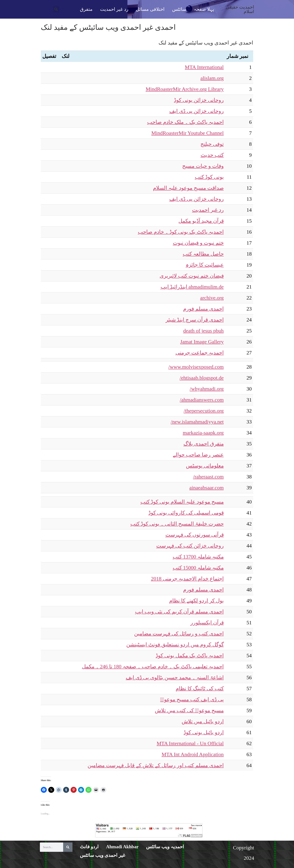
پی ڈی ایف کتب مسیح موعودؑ (192, 699)
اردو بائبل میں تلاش (203, 721)
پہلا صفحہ (204, 9)
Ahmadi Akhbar (122, 847)
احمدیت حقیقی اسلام (240, 9)
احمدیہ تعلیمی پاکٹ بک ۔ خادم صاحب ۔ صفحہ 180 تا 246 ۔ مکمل (153, 666)
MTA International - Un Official (190, 743)
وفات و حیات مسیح (203, 166)
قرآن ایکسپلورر (207, 623)
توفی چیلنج (212, 144)
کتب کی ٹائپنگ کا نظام (200, 688)
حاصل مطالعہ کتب (203, 254)
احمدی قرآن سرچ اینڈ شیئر (195, 320)
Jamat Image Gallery (202, 342)
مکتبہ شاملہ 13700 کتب (198, 557)
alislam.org (212, 78)
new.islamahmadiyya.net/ (197, 422)
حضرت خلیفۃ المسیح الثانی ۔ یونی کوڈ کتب (177, 524)
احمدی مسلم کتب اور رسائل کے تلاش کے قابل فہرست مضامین (156, 765)
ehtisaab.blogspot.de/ (202, 378)
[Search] (68, 847)
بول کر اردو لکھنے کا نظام (196, 601)
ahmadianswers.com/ (202, 400)
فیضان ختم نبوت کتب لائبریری (192, 276)
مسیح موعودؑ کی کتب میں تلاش (189, 710)
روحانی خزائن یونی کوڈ (199, 100)
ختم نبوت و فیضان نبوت (198, 243)
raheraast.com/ (208, 477)
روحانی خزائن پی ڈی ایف (197, 111)
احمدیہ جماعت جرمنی (200, 353)
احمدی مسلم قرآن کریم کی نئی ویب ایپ (179, 612)
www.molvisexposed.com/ (196, 367)
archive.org (212, 298)
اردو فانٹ (89, 847)
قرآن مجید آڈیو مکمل (201, 221)
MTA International (204, 67)
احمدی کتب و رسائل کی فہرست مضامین (179, 634)
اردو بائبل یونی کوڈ (204, 732)
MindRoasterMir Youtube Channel (187, 133)
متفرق (86, 9)
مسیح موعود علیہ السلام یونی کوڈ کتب (182, 502)
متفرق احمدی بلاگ (204, 444)
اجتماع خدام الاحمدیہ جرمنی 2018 (187, 579)
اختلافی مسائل (150, 9)
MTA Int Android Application (193, 754)
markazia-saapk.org (203, 433)
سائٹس (179, 9)
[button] (56, 9)
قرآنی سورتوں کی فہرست (195, 535)
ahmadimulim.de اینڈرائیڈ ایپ (192, 287)
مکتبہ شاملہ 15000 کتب (198, 568)
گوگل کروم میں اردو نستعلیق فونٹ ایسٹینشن (175, 645)
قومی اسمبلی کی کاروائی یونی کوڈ (186, 513)
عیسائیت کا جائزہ (205, 265)
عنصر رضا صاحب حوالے (198, 455)
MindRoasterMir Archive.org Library (185, 89)
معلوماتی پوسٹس (205, 466)
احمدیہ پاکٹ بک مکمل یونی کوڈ (190, 656)
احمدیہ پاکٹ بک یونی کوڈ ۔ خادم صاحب (181, 232)
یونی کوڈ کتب (209, 177)
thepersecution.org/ (204, 411)
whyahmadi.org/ (207, 389)
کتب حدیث (212, 155)
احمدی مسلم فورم (203, 309)
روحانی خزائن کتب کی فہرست (190, 546)
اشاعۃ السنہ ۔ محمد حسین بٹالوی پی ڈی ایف (175, 677)
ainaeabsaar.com (206, 488)
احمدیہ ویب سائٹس (165, 847)
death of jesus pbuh (204, 331)
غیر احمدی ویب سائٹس (103, 855)
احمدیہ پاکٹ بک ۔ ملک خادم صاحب (185, 122)
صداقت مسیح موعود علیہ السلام (188, 188)
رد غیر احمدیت (114, 9)
